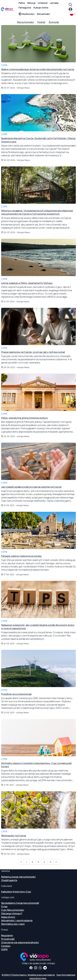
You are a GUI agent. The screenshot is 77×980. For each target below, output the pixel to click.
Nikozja (31, 3)
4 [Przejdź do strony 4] (44, 862)
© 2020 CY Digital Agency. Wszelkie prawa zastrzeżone (28, 975)
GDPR (4, 949)
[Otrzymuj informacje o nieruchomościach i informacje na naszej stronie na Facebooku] (31, 968)
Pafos (22, 3)
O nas (4, 906)
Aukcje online (41, 8)
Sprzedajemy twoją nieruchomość (20, 903)
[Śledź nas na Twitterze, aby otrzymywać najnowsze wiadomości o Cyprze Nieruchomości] (40, 968)
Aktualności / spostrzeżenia (17, 920)
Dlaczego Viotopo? (12, 913)
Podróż (41, 22)
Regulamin (7, 935)
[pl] (73, 14)
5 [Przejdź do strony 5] (50, 862)
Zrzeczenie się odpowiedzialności (20, 942)
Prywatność (8, 939)
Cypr (4, 65)
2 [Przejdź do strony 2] (32, 862)
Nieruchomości (25, 22)
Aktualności (43, 14)
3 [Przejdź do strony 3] (38, 862)
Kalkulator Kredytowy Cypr (16, 892)
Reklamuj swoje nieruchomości (18, 877)
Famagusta (25, 8)
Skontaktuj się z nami (13, 924)
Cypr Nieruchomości (13, 910)
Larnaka (54, 3)
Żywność (54, 22)
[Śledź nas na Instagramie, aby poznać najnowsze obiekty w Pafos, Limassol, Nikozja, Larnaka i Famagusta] (36, 968)
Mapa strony (8, 917)
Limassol (43, 3)
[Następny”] (56, 862)
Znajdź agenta (9, 880)
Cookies (6, 946)
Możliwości (27, 14)
